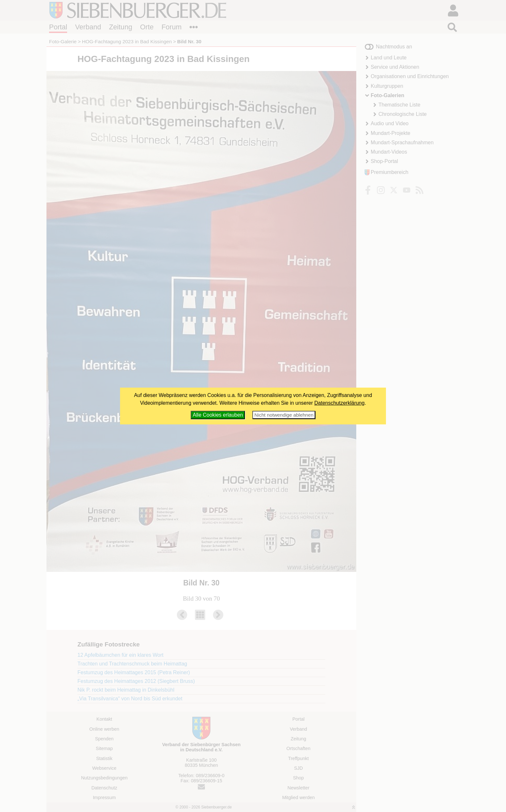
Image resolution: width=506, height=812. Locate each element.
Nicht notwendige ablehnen (284, 415)
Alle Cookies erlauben (218, 415)
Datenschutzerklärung (339, 403)
